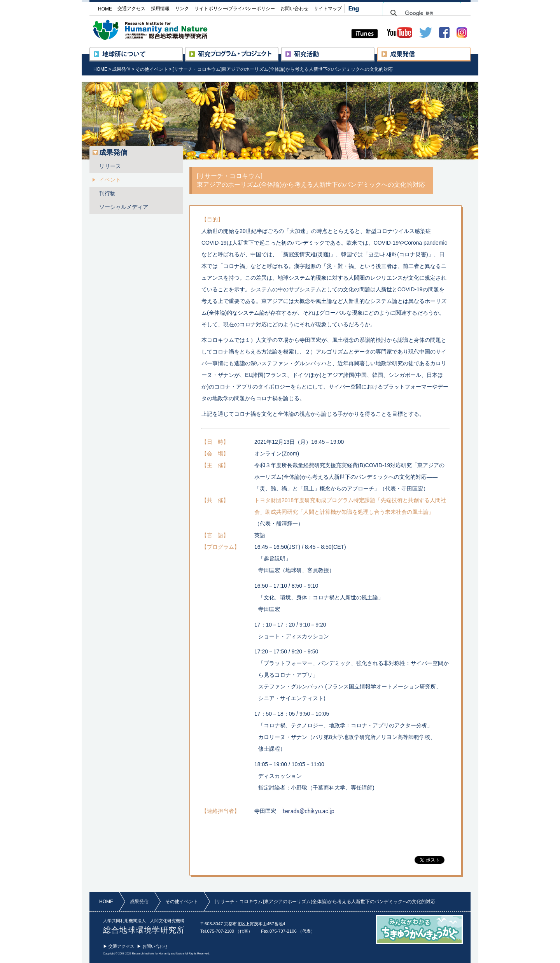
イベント (110, 180)
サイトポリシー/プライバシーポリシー (235, 9)
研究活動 (374, 51)
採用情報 (160, 9)
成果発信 (470, 51)
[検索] (421, 13)
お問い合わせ (294, 9)
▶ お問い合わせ (152, 946)
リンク (182, 9)
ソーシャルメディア (124, 207)
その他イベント (152, 69)
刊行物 (107, 193)
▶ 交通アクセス (119, 946)
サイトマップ (328, 9)
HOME (100, 69)
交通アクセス (131, 9)
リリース (110, 166)
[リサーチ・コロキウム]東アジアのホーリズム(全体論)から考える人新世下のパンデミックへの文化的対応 (283, 69)
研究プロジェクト (278, 51)
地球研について (183, 51)
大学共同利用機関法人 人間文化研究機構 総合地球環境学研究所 (165, 30)
